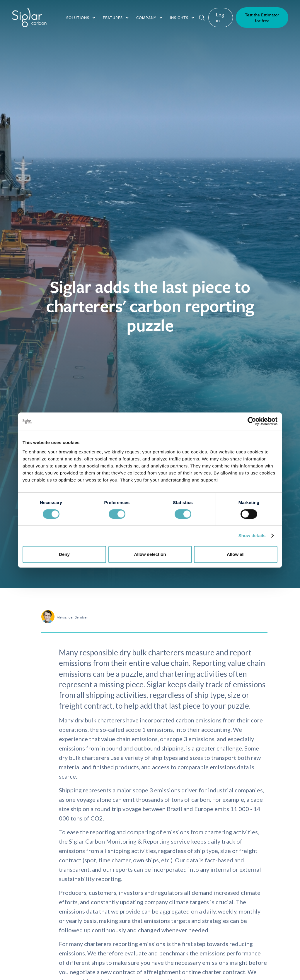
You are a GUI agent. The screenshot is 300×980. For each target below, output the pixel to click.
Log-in (221, 17)
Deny (64, 554)
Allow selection (150, 554)
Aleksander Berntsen (73, 617)
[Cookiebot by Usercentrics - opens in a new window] (252, 421)
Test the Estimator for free (262, 18)
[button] (81, 18)
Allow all (236, 554)
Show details (252, 536)
